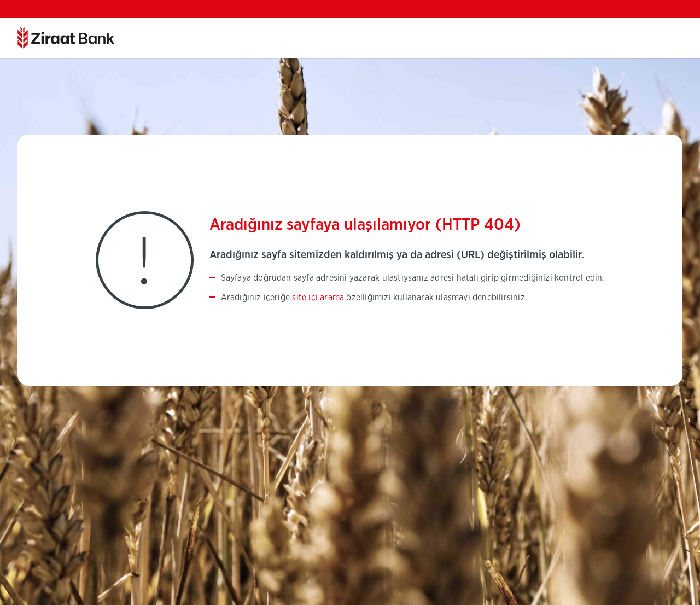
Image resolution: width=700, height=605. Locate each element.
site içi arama (318, 298)
